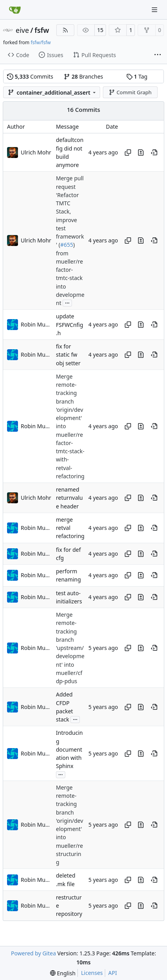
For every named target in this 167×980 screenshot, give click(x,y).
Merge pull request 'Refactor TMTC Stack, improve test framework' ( (70, 212)
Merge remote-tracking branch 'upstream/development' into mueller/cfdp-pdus (70, 648)
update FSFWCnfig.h (70, 325)
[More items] (158, 55)
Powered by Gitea (33, 953)
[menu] (63, 973)
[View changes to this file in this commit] (141, 153)
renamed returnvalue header (69, 498)
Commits (30, 76)
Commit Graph (130, 92)
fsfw (42, 30)
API (113, 973)
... (67, 302)
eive (22, 30)
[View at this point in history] (154, 153)
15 (100, 30)
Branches (83, 76)
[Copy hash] (128, 153)
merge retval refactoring (70, 528)
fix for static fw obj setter (68, 355)
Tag (137, 76)
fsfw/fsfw (40, 42)
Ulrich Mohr (36, 152)
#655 (67, 245)
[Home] (15, 10)
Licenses (92, 973)
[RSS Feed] (65, 30)
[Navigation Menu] (155, 10)
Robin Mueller (36, 324)
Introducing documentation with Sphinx (69, 750)
